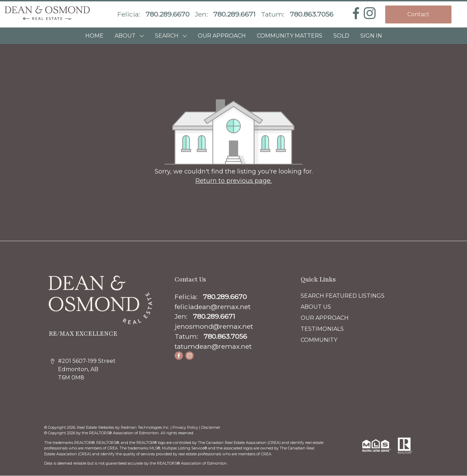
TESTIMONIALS (322, 329)
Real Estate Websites (96, 427)
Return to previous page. (233, 181)
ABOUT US (316, 307)
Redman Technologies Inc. (146, 427)
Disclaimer (211, 427)
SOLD (341, 36)
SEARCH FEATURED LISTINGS (343, 296)
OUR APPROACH (222, 36)
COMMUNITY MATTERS (290, 36)
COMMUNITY (319, 340)
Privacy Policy (185, 427)
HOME (94, 36)
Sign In (371, 36)
